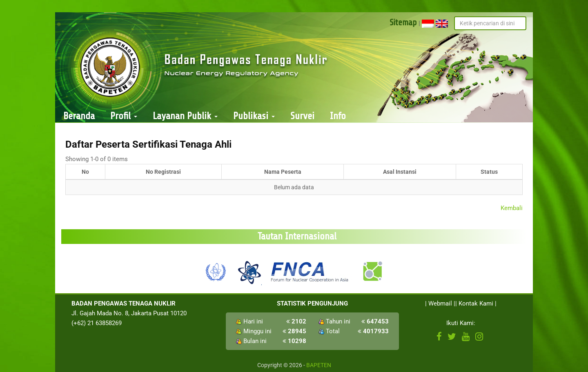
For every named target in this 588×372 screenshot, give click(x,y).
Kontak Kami (476, 303)
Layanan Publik (185, 116)
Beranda (79, 116)
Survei (302, 116)
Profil (124, 116)
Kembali (512, 208)
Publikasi (254, 116)
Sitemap (403, 22)
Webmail (440, 303)
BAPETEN (319, 365)
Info (338, 116)
